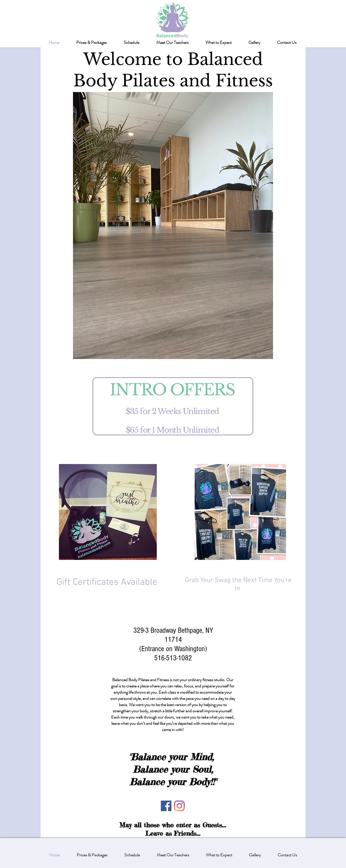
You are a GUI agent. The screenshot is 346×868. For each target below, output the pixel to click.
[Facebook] (166, 806)
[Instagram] (179, 806)
